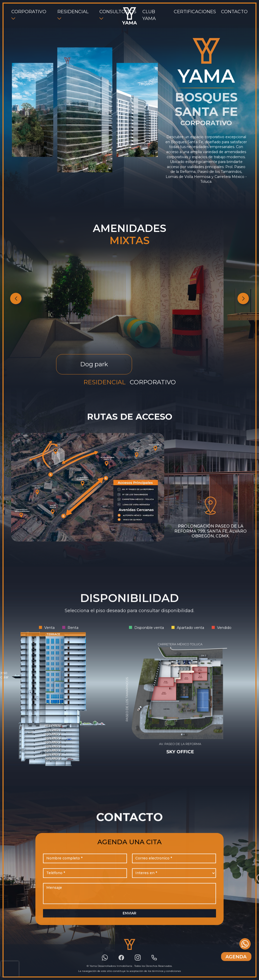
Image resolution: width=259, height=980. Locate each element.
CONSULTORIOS (118, 12)
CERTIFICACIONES (195, 12)
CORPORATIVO (29, 12)
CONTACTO (234, 12)
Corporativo (153, 382)
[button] (243, 298)
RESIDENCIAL (73, 12)
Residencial (105, 382)
